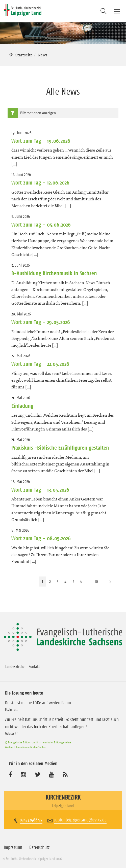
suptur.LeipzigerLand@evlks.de (80, 820)
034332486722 (31, 820)
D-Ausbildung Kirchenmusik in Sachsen (54, 273)
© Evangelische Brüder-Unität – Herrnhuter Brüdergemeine (38, 742)
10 (96, 581)
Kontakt (34, 666)
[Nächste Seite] (110, 581)
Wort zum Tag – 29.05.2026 (41, 322)
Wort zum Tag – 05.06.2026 (41, 225)
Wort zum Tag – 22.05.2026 (40, 364)
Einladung (22, 406)
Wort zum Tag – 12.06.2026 (40, 183)
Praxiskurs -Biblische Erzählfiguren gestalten (60, 448)
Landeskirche (15, 666)
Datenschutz (40, 847)
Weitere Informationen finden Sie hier (26, 747)
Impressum (13, 847)
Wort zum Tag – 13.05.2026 (40, 490)
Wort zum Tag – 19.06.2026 (41, 141)
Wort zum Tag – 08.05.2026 (41, 538)
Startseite (24, 55)
